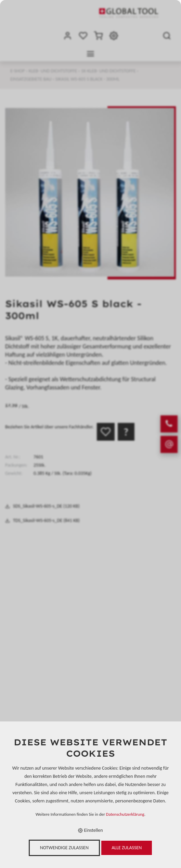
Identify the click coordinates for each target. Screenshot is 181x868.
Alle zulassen (127, 848)
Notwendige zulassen (64, 848)
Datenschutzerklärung (125, 814)
